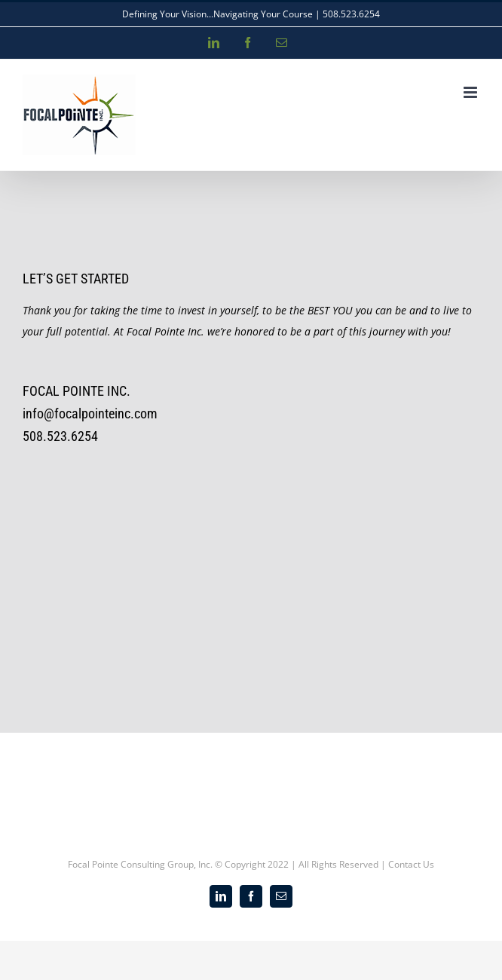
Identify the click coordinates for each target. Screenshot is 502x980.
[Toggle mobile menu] (471, 92)
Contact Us (411, 864)
